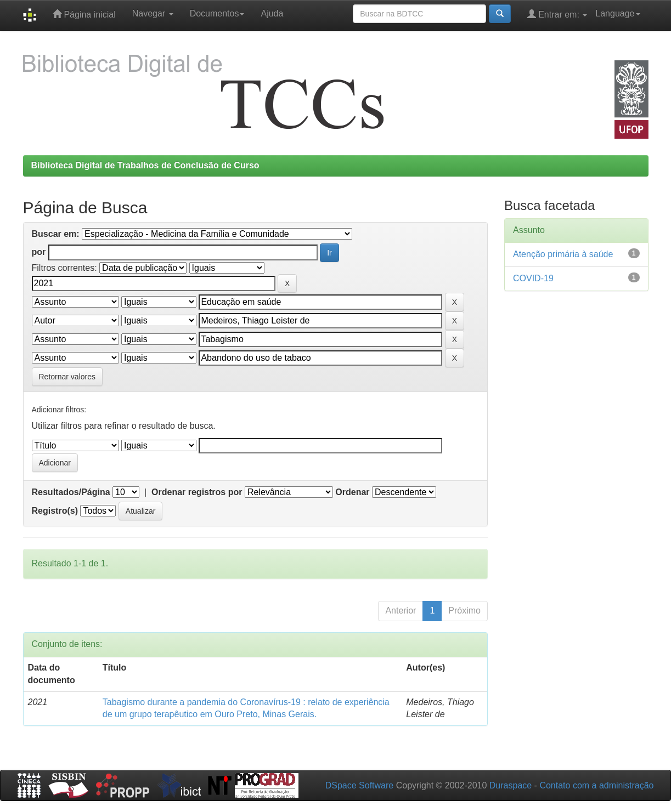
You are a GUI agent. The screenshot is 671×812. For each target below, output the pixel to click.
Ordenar (352, 492)
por (39, 252)
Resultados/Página (71, 492)
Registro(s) (55, 511)
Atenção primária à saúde (563, 254)
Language (618, 13)
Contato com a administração (596, 785)
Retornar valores (67, 377)
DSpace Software (360, 785)
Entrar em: (557, 14)
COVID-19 (533, 278)
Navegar (153, 13)
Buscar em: (56, 234)
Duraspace (511, 785)
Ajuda (272, 13)
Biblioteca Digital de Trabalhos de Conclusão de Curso (145, 165)
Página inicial (84, 14)
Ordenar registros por (197, 492)
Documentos (217, 13)
